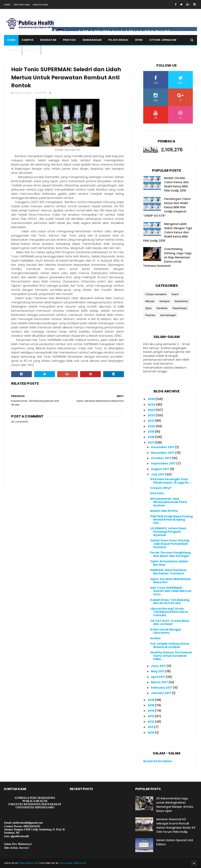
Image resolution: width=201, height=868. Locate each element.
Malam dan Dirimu (164, 511)
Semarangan (92, 40)
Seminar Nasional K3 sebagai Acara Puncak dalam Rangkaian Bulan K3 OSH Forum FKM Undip (176, 826)
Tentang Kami (22, 5)
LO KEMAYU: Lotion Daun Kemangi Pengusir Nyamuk (168, 532)
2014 (151, 711)
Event (175, 294)
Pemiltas (162, 308)
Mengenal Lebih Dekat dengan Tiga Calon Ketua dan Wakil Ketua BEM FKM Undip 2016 (168, 232)
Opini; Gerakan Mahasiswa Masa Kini (170, 581)
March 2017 (160, 682)
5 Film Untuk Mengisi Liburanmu (166, 631)
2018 (151, 437)
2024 (152, 405)
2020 (152, 426)
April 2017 (158, 677)
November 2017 (163, 453)
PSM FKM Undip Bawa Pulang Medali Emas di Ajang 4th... (171, 520)
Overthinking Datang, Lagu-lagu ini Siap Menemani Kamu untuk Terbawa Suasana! (167, 257)
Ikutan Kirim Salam (158, 761)
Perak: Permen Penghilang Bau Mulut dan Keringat (170, 554)
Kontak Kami (40, 5)
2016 (151, 700)
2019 (151, 432)
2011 (151, 727)
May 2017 (158, 671)
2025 (152, 399)
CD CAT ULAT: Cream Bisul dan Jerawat (170, 622)
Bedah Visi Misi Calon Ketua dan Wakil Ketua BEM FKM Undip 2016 (176, 184)
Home (7, 5)
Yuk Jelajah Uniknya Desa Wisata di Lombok (170, 645)
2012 (151, 722)
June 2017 (159, 666)
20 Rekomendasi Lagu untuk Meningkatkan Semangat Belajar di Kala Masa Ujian (175, 805)
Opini (139, 40)
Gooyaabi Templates (73, 863)
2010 (151, 733)
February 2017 (162, 688)
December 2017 (163, 447)
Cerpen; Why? (161, 488)
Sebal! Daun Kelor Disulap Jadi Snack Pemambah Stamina (170, 544)
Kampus (28, 40)
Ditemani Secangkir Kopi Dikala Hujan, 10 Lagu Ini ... (171, 481)
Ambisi (155, 638)
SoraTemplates (29, 863)
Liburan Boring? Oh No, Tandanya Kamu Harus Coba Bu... (169, 612)
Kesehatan (48, 40)
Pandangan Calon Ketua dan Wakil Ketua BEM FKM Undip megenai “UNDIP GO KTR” (167, 207)
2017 (151, 443)
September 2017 (164, 463)
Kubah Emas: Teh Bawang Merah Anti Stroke (170, 602)
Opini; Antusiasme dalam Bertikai (169, 563)
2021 (151, 421)
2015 (151, 705)
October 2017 (161, 458)
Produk (13, 50)
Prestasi (69, 40)
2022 (152, 415)
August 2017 (160, 469)
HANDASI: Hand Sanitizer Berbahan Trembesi (169, 572)
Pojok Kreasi (118, 40)
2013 (151, 716)
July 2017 (158, 474)
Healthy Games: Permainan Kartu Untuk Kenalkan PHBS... (171, 656)
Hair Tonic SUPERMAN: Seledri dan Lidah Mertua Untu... (171, 591)
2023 (152, 410)
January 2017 (161, 693)
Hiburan (31, 50)
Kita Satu (157, 493)
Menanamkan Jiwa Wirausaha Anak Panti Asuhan (169, 502)
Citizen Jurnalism (163, 40)
